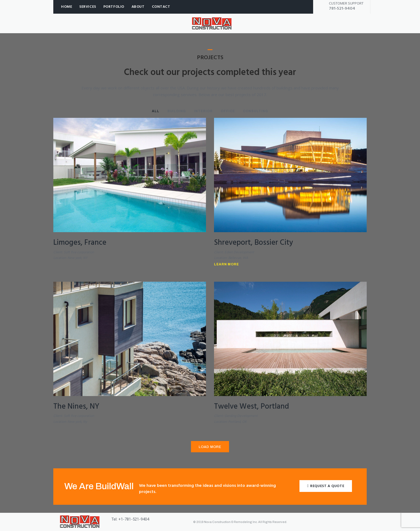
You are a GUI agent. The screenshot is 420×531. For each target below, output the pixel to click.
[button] (326, 486)
